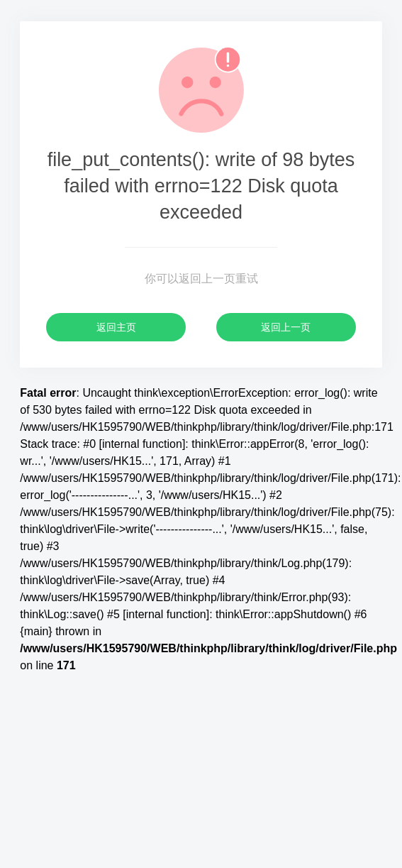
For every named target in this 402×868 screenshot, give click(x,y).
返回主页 (116, 327)
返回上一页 (286, 327)
